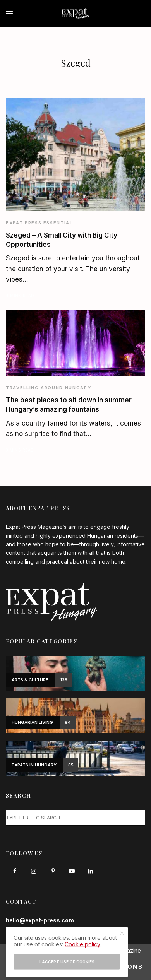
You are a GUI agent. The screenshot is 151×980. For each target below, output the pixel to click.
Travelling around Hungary (48, 388)
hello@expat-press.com (40, 920)
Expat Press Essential (39, 223)
